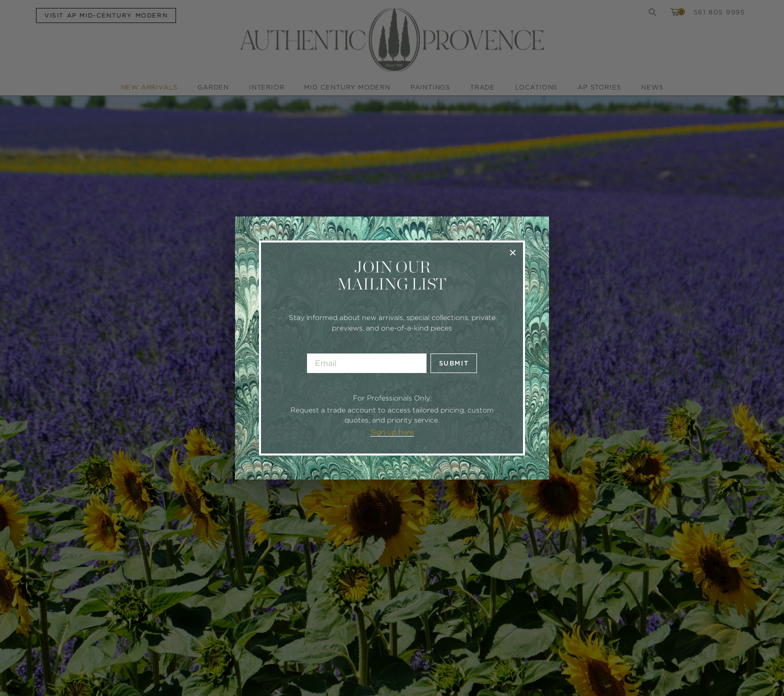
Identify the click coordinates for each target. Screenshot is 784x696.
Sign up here (392, 432)
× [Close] (513, 252)
